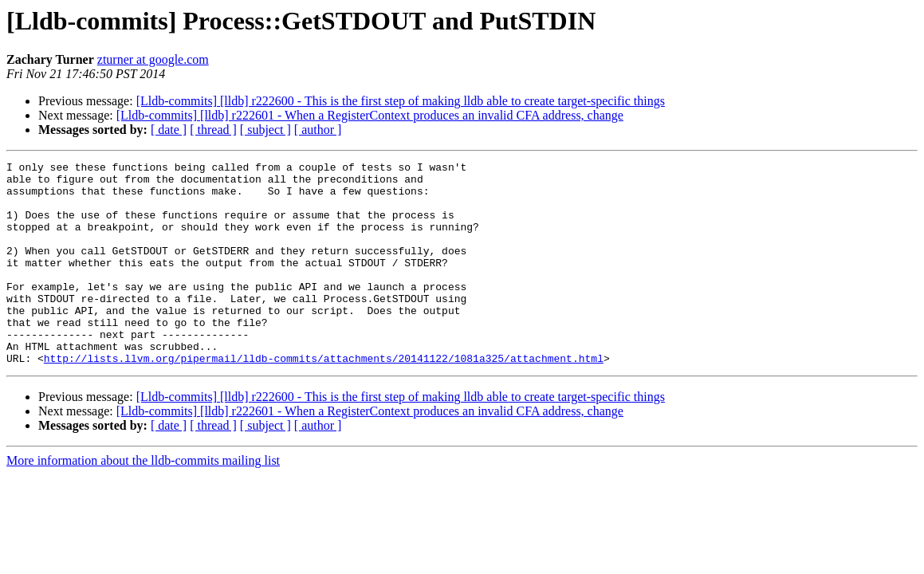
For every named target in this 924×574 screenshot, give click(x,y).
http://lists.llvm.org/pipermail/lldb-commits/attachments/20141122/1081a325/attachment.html (324, 399)
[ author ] (318, 130)
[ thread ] (213, 130)
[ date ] (169, 130)
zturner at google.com (153, 59)
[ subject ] (265, 130)
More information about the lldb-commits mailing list (143, 501)
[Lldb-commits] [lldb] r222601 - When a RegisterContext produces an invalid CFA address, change (370, 115)
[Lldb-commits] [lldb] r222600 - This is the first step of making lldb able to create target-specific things (401, 101)
